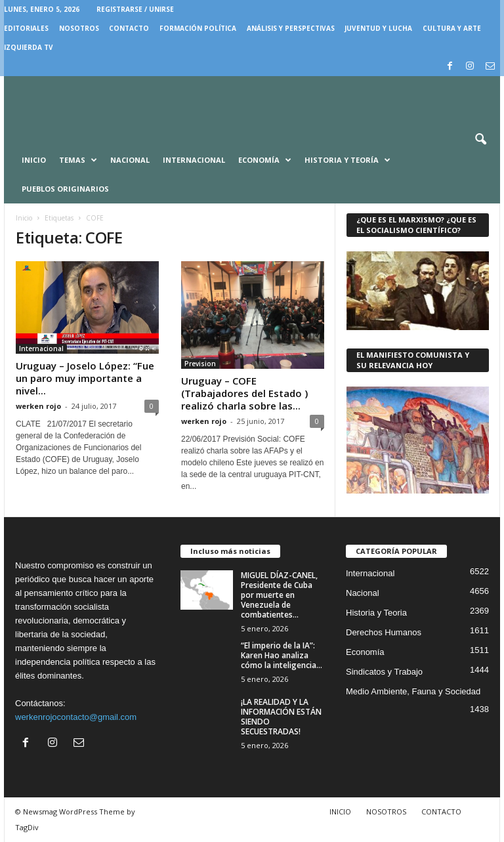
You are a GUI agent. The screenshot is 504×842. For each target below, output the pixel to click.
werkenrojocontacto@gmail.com (76, 717)
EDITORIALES (26, 28)
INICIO (340, 811)
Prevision (200, 364)
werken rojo (38, 406)
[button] (480, 140)
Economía (265, 160)
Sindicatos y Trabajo (384, 672)
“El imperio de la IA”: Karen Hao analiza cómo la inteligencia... (282, 655)
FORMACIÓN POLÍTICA (198, 28)
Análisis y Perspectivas (291, 28)
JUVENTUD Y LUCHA (378, 28)
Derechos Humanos (384, 632)
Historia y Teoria (376, 613)
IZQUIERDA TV (29, 47)
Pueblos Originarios (65, 189)
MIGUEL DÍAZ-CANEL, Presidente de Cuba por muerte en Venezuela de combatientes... (279, 595)
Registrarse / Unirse (135, 9)
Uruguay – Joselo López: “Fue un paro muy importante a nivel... (85, 378)
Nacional (130, 160)
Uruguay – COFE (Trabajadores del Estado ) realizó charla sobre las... (244, 393)
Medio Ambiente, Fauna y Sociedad (413, 691)
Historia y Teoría (347, 160)
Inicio (34, 160)
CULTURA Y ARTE (452, 28)
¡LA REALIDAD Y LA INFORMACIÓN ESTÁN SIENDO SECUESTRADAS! (281, 717)
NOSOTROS (79, 28)
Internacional (194, 160)
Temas (78, 160)
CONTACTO (129, 28)
